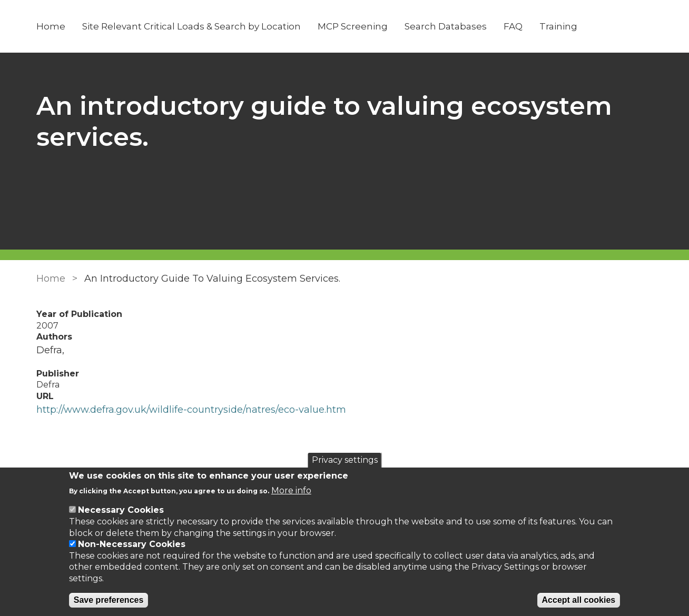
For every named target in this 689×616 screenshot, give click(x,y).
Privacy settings (345, 460)
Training (558, 26)
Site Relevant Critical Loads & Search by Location (191, 26)
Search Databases (446, 26)
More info (291, 490)
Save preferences (109, 600)
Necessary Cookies (121, 510)
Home (51, 26)
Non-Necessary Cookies (132, 544)
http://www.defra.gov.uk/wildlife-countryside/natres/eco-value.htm (191, 410)
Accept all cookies (579, 600)
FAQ (513, 26)
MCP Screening (353, 26)
